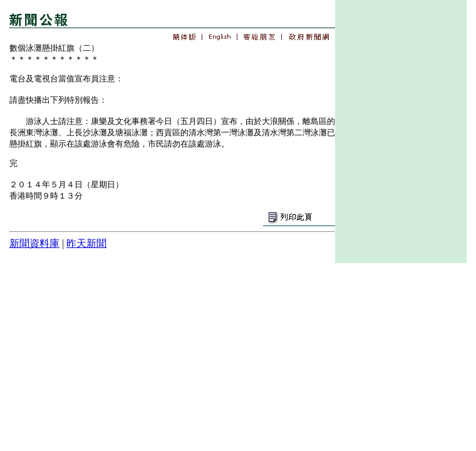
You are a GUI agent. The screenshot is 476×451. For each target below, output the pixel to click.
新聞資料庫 (34, 243)
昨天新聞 (86, 243)
